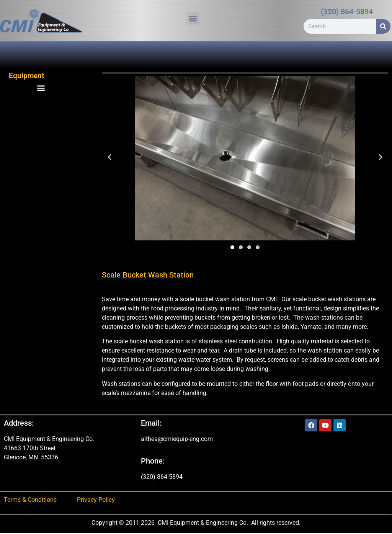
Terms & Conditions (30, 500)
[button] (193, 19)
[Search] (383, 26)
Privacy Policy (96, 500)
